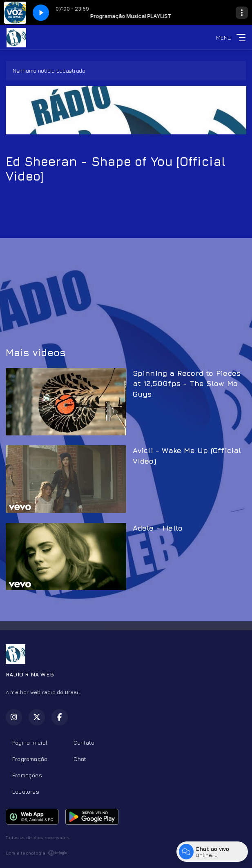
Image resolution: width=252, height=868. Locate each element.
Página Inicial (30, 742)
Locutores (26, 791)
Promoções (27, 775)
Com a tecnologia (37, 853)
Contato (84, 742)
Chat (80, 759)
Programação (30, 759)
